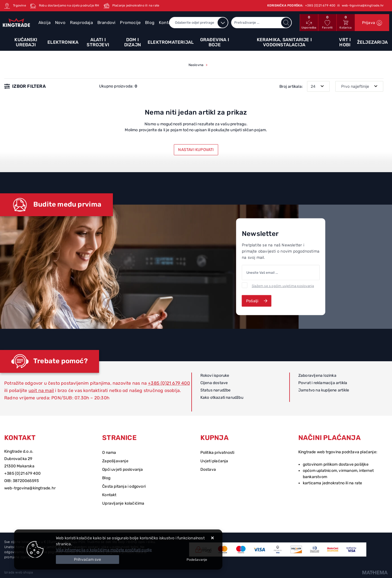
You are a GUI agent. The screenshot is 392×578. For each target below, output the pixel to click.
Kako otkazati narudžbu (222, 398)
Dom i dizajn (133, 42)
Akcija (44, 23)
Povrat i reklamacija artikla (323, 383)
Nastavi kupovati (196, 150)
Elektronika (63, 42)
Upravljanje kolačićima (123, 503)
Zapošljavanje (115, 461)
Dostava (208, 469)
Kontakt (109, 495)
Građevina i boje (215, 42)
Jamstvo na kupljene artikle (324, 390)
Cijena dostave (214, 383)
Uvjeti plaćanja (214, 461)
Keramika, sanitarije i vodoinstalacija (284, 42)
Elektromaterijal (171, 42)
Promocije (130, 23)
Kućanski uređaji (26, 42)
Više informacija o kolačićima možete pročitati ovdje (104, 550)
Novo (60, 23)
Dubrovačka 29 (18, 459)
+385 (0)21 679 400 (169, 383)
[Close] (87, 560)
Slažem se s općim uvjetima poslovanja (283, 286)
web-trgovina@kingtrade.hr (30, 488)
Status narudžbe (216, 390)
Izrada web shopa (19, 572)
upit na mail (41, 390)
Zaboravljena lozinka (317, 376)
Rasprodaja (81, 23)
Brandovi (107, 23)
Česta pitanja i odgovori (124, 486)
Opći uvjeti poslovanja (122, 469)
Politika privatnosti (217, 453)
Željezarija (372, 42)
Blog (150, 23)
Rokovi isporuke (215, 376)
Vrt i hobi (345, 42)
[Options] (197, 560)
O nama (109, 453)
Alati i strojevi (98, 42)
